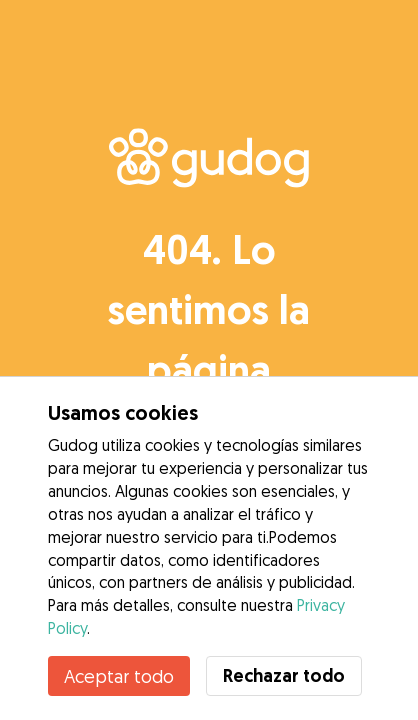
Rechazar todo (284, 675)
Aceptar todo (119, 676)
